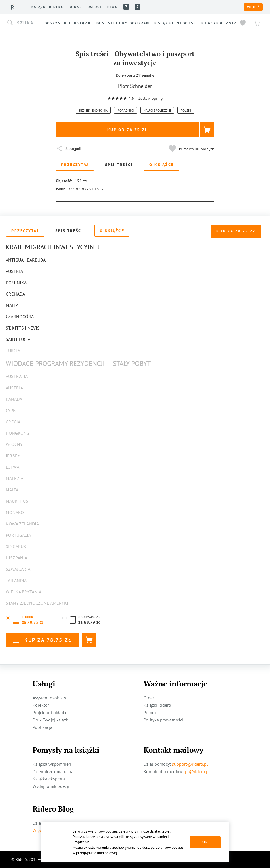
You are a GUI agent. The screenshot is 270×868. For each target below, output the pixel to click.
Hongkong (18, 433)
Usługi (95, 7)
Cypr (11, 410)
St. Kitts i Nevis (23, 328)
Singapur (16, 546)
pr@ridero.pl (197, 771)
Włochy (14, 444)
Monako (15, 512)
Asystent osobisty (49, 698)
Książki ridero (48, 7)
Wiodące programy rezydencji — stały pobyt (78, 363)
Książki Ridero (157, 705)
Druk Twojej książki (51, 720)
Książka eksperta (49, 779)
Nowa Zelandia (22, 524)
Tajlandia (16, 580)
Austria (14, 271)
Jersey (13, 456)
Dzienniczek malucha (53, 771)
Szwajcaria (18, 569)
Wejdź (253, 7)
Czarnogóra (20, 317)
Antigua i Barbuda (26, 260)
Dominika (16, 283)
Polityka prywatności (163, 720)
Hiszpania (16, 558)
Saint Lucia (18, 339)
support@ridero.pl (190, 764)
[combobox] (25, 23)
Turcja (13, 351)
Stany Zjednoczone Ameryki (37, 603)
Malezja (14, 478)
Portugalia (18, 535)
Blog (112, 7)
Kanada (14, 399)
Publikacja (42, 727)
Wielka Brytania (24, 592)
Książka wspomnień (52, 764)
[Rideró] (13, 7)
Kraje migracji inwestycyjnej (53, 247)
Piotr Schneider (135, 86)
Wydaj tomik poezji (51, 786)
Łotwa (12, 467)
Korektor (41, 705)
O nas (76, 7)
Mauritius (17, 501)
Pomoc (126, 7)
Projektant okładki (50, 712)
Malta (12, 305)
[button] (25, 23)
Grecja (13, 422)
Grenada (15, 294)
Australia (17, 376)
